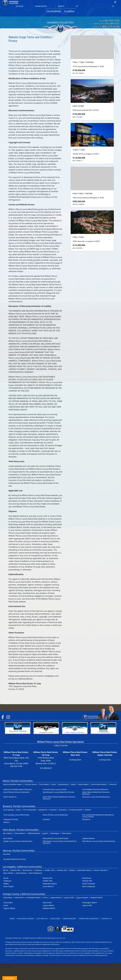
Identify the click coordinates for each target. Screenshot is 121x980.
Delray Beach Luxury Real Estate (56, 838)
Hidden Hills (50, 870)
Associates (55, 919)
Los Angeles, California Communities (22, 867)
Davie (18, 810)
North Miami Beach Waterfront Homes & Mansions (59, 798)
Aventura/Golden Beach (13, 784)
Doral (54, 784)
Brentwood (27, 870)
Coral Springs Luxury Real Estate (16, 815)
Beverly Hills (16, 870)
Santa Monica (21, 873)
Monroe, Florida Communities (19, 851)
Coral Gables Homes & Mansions (95, 789)
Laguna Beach (56, 897)
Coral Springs (8, 810)
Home (12, 919)
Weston (88, 810)
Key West (7, 854)
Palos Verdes (8, 873)
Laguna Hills (69, 897)
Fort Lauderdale (29, 810)
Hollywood (43, 810)
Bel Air (6, 870)
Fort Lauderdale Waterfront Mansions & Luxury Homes (98, 816)
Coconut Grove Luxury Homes (55, 789)
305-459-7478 (112, 21)
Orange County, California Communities (24, 894)
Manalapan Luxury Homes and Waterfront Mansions (60, 842)
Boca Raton (8, 833)
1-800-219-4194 (110, 27)
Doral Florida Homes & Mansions (17, 792)
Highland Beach (34, 833)
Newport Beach (97, 897)
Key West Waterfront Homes (15, 859)
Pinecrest (113, 784)
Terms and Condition (89, 919)
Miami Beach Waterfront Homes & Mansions (96, 793)
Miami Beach (84, 784)
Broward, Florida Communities (19, 806)
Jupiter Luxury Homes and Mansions (18, 841)
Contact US (106, 919)
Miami (73, 784)
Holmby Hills (62, 870)
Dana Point (19, 897)
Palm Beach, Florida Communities (21, 830)
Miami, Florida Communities (18, 781)
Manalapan (55, 833)
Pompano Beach (76, 810)
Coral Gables (44, 784)
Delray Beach (20, 833)
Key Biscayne (63, 784)
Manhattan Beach (84, 870)
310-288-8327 (112, 23)
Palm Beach (67, 833)
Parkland (53, 810)
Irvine (45, 897)
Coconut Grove (30, 784)
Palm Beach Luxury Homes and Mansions (99, 841)
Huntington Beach (33, 897)
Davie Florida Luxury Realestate (55, 815)
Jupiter (45, 833)
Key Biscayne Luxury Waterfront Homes (58, 792)
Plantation (63, 810)
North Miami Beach (99, 784)
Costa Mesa (8, 897)
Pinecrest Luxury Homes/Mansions (96, 797)
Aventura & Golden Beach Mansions (18, 789)
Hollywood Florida (11, 819)
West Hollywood (35, 873)
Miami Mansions (10, 797)
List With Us (42, 919)
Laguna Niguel (82, 897)
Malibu (72, 870)
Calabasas (38, 870)
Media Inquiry (70, 919)
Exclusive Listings (26, 919)
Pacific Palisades (101, 870)
